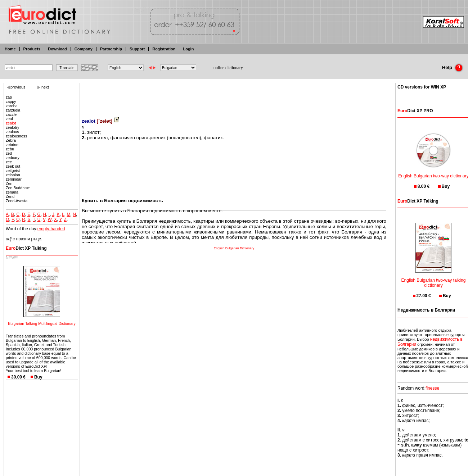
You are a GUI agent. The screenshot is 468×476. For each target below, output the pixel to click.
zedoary (13, 158)
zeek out (13, 166)
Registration (164, 49)
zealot (11, 123)
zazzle (11, 114)
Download (57, 49)
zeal (9, 119)
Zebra (11, 140)
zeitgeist (13, 171)
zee (9, 162)
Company (84, 49)
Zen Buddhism (18, 188)
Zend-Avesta (17, 201)
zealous (12, 132)
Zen (9, 183)
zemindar (14, 179)
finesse (432, 388)
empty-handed (51, 229)
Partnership (111, 49)
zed (9, 153)
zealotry (12, 127)
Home (10, 49)
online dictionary (228, 68)
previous (18, 87)
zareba (12, 106)
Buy (38, 377)
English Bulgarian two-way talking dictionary (434, 278)
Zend (10, 196)
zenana (12, 192)
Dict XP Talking (26, 248)
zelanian (13, 175)
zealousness (16, 136)
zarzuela (13, 110)
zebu (10, 149)
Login (188, 49)
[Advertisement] (234, 95)
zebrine (12, 145)
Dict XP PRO (415, 111)
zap (9, 97)
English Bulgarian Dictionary (234, 248)
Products (32, 49)
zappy (11, 101)
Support (137, 49)
